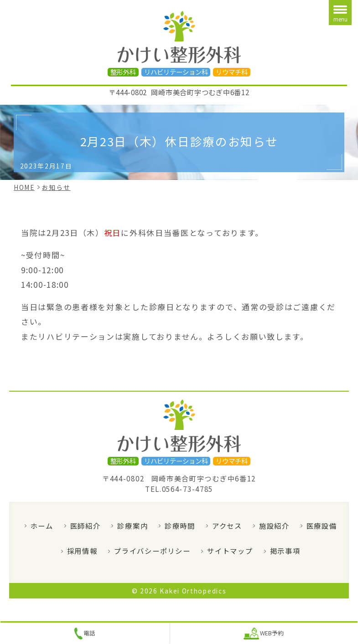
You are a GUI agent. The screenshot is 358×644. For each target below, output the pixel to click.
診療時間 (180, 526)
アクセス (227, 526)
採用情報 (82, 551)
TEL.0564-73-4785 (179, 489)
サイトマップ (230, 551)
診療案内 (132, 526)
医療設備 (322, 526)
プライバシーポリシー (152, 551)
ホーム (42, 526)
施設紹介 (274, 526)
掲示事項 (285, 551)
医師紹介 (86, 526)
